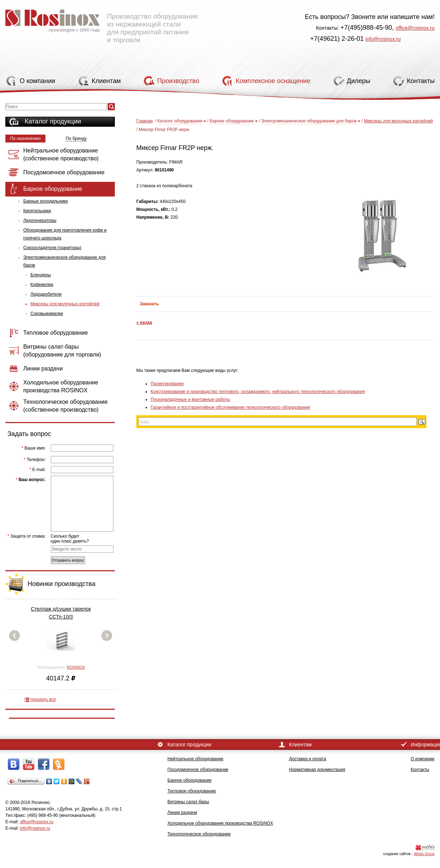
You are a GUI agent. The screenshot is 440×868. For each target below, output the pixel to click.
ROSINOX (76, 667)
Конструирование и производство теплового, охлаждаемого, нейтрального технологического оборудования (258, 392)
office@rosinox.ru (415, 28)
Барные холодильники (46, 201)
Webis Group (424, 854)
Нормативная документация (317, 770)
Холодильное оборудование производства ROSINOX (220, 823)
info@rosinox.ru (383, 39)
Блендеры (41, 275)
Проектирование (167, 384)
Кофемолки (42, 285)
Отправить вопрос (68, 560)
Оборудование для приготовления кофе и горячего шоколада (65, 234)
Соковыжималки (47, 314)
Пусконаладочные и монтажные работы (190, 399)
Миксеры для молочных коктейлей (65, 304)
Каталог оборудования (180, 121)
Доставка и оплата (308, 759)
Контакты (420, 770)
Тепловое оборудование (192, 791)
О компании (422, 759)
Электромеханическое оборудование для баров (64, 261)
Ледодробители (46, 294)
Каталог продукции (53, 121)
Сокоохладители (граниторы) (52, 248)
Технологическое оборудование (199, 834)
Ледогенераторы (40, 220)
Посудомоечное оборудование (198, 770)
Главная (145, 121)
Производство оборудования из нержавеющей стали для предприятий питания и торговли (102, 23)
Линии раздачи (182, 813)
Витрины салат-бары (188, 802)
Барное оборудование (232, 121)
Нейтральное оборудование (195, 759)
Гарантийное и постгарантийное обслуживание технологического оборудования (230, 407)
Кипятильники (37, 211)
